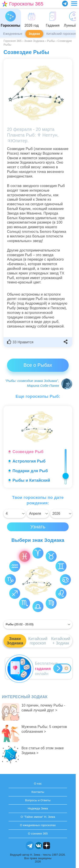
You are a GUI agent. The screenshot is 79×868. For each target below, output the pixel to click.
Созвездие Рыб (28, 452)
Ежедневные (13, 34)
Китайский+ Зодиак (61, 641)
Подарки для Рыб (30, 471)
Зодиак (34, 34)
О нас (38, 784)
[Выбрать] (14, 514)
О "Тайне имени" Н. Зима (38, 817)
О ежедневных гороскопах (38, 825)
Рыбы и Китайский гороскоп (31, 483)
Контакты (38, 792)
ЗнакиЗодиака (15, 641)
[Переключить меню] (74, 4)
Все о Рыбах (38, 365)
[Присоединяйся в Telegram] (65, 4)
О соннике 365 (38, 834)
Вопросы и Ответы (38, 800)
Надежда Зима (38, 808)
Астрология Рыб (29, 461)
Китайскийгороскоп (38, 641)
